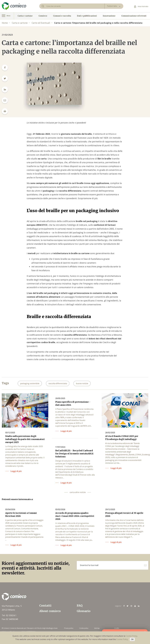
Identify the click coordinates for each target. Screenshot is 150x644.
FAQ (80, 606)
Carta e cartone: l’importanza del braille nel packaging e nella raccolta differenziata (98, 23)
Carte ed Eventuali (41, 23)
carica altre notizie (78, 492)
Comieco (43, 16)
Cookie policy (84, 628)
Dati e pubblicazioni (87, 16)
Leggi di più (16, 471)
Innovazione (109, 16)
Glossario (84, 611)
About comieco (50, 611)
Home (5, 23)
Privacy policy (69, 628)
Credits (117, 628)
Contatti (45, 606)
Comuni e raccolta (62, 16)
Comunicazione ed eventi (134, 16)
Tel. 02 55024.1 (9, 615)
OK (132, 639)
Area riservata (141, 6)
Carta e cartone (25, 16)
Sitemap (97, 628)
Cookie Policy (131, 636)
